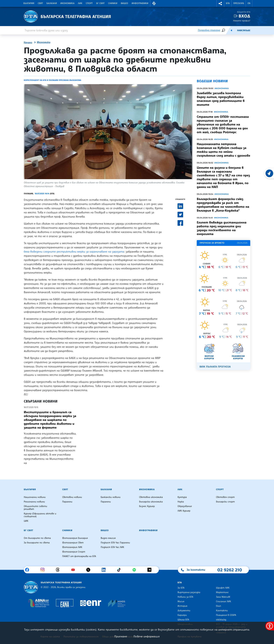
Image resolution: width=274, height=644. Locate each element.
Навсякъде (244, 30)
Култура (182, 497)
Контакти (222, 611)
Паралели (67, 502)
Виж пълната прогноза (215, 367)
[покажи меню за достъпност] (270, 626)
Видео (125, 3)
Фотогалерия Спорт (74, 552)
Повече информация (147, 636)
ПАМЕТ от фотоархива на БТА (79, 556)
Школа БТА (183, 620)
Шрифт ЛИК (223, 588)
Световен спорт (225, 497)
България (29, 3)
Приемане (121, 636)
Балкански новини (111, 497)
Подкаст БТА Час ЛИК (112, 547)
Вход (244, 16)
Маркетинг (222, 592)
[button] (154, 3)
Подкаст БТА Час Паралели (115, 543)
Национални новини (35, 497)
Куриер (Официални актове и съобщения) (40, 515)
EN (249, 3)
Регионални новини (34, 502)
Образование (185, 506)
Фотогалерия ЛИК (72, 547)
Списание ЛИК (223, 601)
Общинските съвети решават (35, 508)
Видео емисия (108, 538)
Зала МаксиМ (223, 597)
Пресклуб (239, 3)
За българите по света (37, 543)
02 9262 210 (230, 570)
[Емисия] (231, 30)
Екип (219, 606)
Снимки (113, 3)
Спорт (89, 3)
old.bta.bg (221, 620)
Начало (28, 43)
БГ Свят (100, 3)
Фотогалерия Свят (73, 543)
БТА (228, 3)
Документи (184, 611)
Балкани (52, 3)
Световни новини (72, 497)
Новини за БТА (185, 597)
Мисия (181, 601)
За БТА (181, 588)
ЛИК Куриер (184, 511)
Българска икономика (151, 502)
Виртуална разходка (189, 592)
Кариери (182, 615)
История (182, 606)
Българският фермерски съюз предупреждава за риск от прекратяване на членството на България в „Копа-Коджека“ (223, 205)
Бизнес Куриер (147, 506)
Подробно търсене (209, 30)
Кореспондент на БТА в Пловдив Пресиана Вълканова (53, 80)
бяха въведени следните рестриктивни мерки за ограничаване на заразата (74, 251)
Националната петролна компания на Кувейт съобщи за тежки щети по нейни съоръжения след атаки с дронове (223, 150)
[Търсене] (223, 30)
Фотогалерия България (75, 538)
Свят (40, 3)
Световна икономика (151, 497)
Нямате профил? (242, 21)
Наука (181, 502)
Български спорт (225, 502)
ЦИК (26, 521)
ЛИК (80, 3)
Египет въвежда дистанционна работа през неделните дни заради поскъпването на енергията (222, 228)
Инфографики (140, 3)
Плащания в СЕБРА (226, 615)
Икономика (68, 3)
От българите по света (37, 538)
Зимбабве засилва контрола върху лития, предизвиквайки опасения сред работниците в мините (221, 99)
